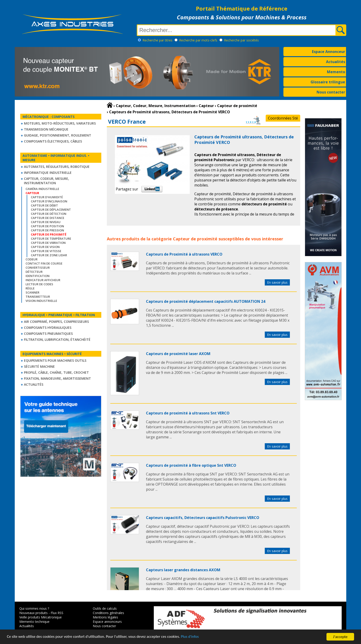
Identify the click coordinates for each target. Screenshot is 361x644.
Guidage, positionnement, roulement (58, 135)
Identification (38, 276)
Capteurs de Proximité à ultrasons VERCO (184, 254)
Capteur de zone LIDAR (49, 255)
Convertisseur (38, 268)
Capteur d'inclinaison (49, 201)
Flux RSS (57, 613)
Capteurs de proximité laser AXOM (178, 354)
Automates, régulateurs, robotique (57, 167)
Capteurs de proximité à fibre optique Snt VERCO (191, 465)
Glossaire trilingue (328, 82)
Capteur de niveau (46, 222)
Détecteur (34, 272)
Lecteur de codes (39, 284)
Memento (336, 72)
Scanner (32, 292)
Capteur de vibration (48, 243)
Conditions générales (108, 613)
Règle (30, 288)
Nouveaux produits (33, 613)
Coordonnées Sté (283, 118)
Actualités (336, 62)
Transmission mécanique (46, 129)
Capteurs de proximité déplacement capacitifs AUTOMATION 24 (206, 301)
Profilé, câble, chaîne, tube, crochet (56, 372)
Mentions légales (105, 617)
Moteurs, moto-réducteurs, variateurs (60, 123)
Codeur (32, 259)
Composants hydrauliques (48, 328)
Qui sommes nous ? (34, 608)
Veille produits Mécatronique (41, 617)
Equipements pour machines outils (55, 360)
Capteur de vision (45, 247)
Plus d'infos (190, 637)
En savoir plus (277, 282)
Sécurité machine (39, 366)
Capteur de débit (44, 205)
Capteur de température (51, 239)
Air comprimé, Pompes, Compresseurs (56, 322)
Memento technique (34, 622)
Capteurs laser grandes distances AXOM (183, 570)
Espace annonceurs (107, 622)
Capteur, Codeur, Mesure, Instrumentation (47, 181)
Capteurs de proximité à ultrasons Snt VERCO (188, 413)
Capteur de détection (49, 214)
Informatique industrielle (48, 173)
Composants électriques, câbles (53, 141)
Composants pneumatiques (48, 334)
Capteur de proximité (195, 239)
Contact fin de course (44, 263)
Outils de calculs (105, 608)
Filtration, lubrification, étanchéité (57, 339)
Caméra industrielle (42, 189)
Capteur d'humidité (47, 197)
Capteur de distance (48, 218)
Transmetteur (38, 297)
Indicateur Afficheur (43, 280)
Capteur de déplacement (51, 210)
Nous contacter (331, 92)
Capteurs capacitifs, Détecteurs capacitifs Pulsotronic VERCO (203, 518)
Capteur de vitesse (46, 251)
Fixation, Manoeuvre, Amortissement (57, 378)
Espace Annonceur (329, 52)
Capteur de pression (47, 230)
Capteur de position (47, 226)
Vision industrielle (41, 301)
